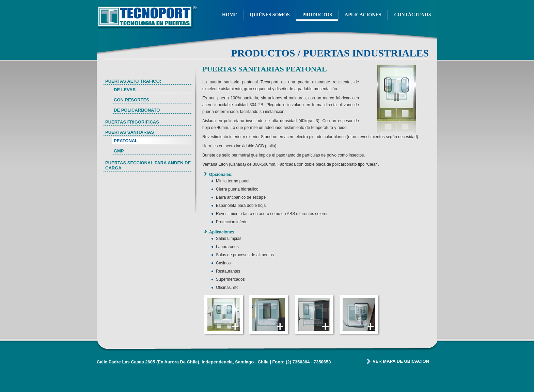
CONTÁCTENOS (412, 15)
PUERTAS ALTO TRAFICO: (133, 81)
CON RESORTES (131, 100)
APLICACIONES (363, 15)
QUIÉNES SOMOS (270, 15)
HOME (230, 15)
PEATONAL (126, 141)
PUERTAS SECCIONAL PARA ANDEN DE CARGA (148, 165)
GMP (119, 151)
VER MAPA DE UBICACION (401, 361)
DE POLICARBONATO (137, 110)
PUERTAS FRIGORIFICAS (132, 122)
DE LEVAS (125, 90)
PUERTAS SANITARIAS (130, 132)
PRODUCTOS (317, 15)
